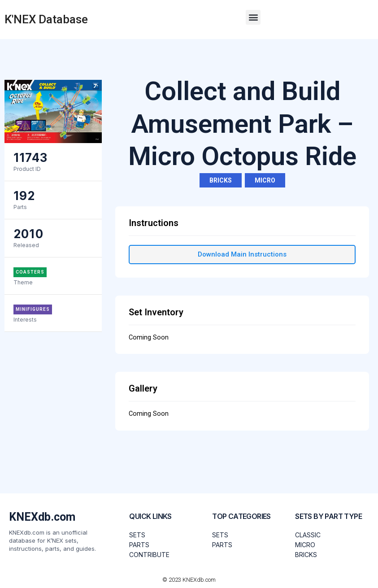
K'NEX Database (46, 19)
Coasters (30, 272)
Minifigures (33, 309)
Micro (265, 180)
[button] (253, 17)
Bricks (221, 180)
